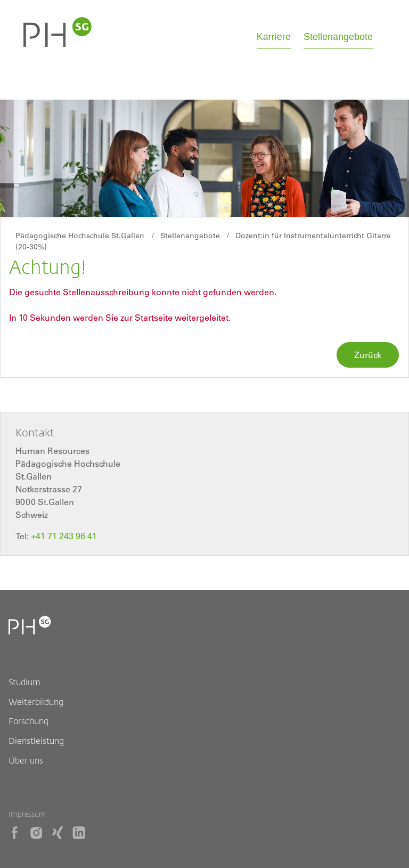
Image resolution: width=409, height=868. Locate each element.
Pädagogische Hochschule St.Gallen (80, 236)
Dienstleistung (36, 740)
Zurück (368, 355)
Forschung (28, 721)
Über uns (26, 760)
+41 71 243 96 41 (64, 536)
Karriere (274, 37)
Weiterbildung (36, 701)
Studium (24, 682)
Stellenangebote (338, 37)
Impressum (27, 814)
